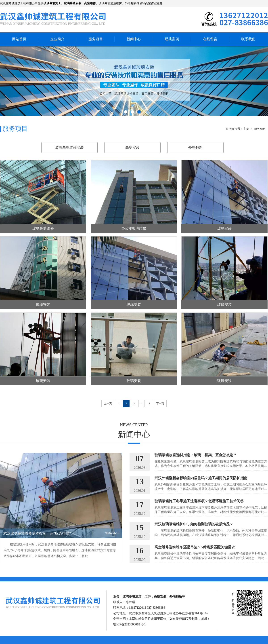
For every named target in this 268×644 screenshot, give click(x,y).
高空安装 (132, 147)
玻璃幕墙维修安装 (69, 147)
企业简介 (57, 39)
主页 (246, 129)
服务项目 (96, 39)
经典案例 (172, 39)
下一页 (160, 403)
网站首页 (19, 39)
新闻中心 (134, 39)
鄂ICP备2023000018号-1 (129, 624)
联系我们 (248, 39)
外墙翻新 (195, 147)
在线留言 (210, 39)
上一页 (108, 403)
